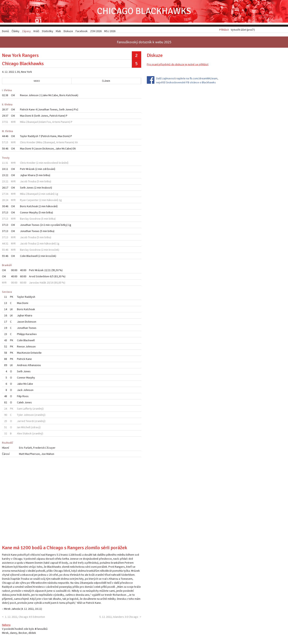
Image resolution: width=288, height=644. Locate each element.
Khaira (31, 177)
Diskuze (68, 31)
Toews (54, 111)
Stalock (27, 435)
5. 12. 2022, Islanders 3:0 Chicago (119, 618)
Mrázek (30, 170)
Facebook (82, 31)
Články (15, 31)
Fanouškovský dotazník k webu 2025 (144, 43)
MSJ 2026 (110, 31)
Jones (69, 111)
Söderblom (42, 278)
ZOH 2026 (96, 31)
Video (37, 82)
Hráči (36, 31)
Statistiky (47, 31)
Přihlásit (224, 31)
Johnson (33, 97)
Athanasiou (34, 366)
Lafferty (27, 410)
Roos (25, 398)
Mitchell (26, 429)
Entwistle (36, 354)
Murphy (34, 214)
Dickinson (48, 150)
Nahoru (6, 626)
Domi (28, 117)
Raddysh (33, 137)
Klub (58, 31)
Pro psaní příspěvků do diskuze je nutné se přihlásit (178, 66)
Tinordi (30, 422)
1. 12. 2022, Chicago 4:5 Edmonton (25, 618)
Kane (32, 111)
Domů (5, 31)
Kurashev (31, 335)
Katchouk (72, 97)
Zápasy (26, 31)
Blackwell (32, 257)
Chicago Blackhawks (144, 12)
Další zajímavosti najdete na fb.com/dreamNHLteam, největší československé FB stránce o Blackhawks (187, 82)
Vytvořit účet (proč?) (243, 31)
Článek (106, 82)
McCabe (53, 97)
